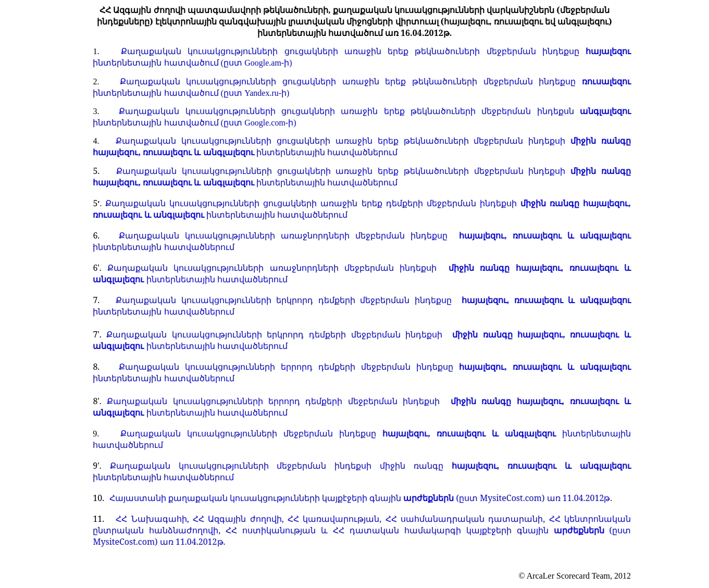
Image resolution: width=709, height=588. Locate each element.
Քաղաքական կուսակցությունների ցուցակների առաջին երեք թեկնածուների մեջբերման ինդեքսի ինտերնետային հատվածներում (362, 146)
